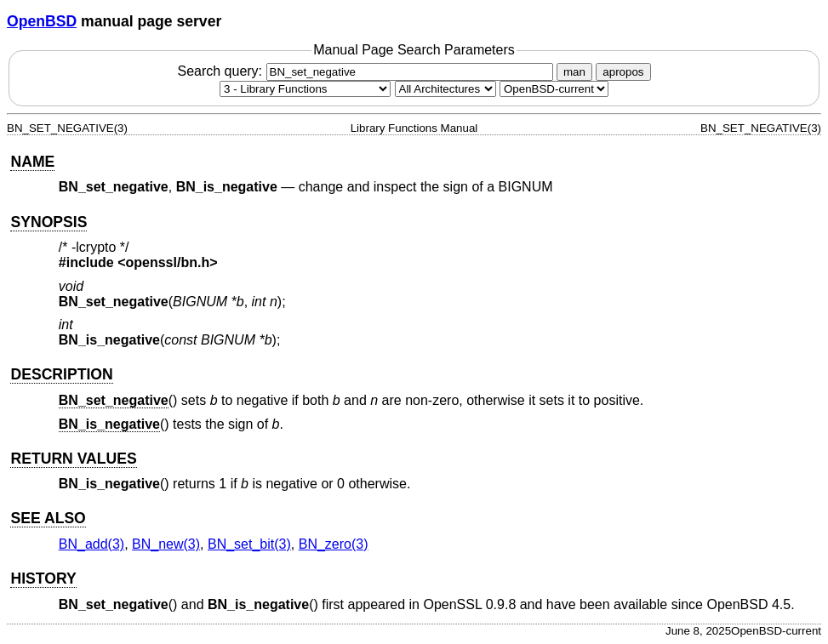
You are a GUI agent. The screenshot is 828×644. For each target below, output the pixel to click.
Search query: (367, 71)
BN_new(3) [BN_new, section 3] (166, 544)
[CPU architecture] (445, 89)
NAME (32, 162)
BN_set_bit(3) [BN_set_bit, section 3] (249, 544)
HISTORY (43, 578)
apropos (623, 72)
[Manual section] (305, 89)
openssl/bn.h (168, 262)
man (574, 72)
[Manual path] (554, 89)
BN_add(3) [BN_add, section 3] (91, 544)
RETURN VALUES (73, 459)
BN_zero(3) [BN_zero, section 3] (334, 544)
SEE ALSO (48, 518)
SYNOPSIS (49, 222)
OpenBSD (42, 21)
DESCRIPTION (61, 374)
